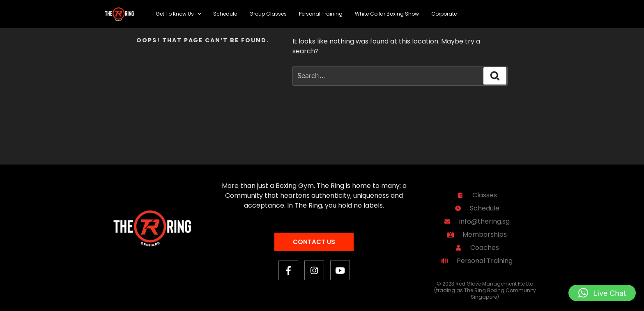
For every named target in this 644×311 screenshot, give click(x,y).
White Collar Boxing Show (387, 14)
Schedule (225, 14)
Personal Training (321, 14)
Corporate (444, 14)
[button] (602, 293)
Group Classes (268, 14)
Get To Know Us (178, 14)
